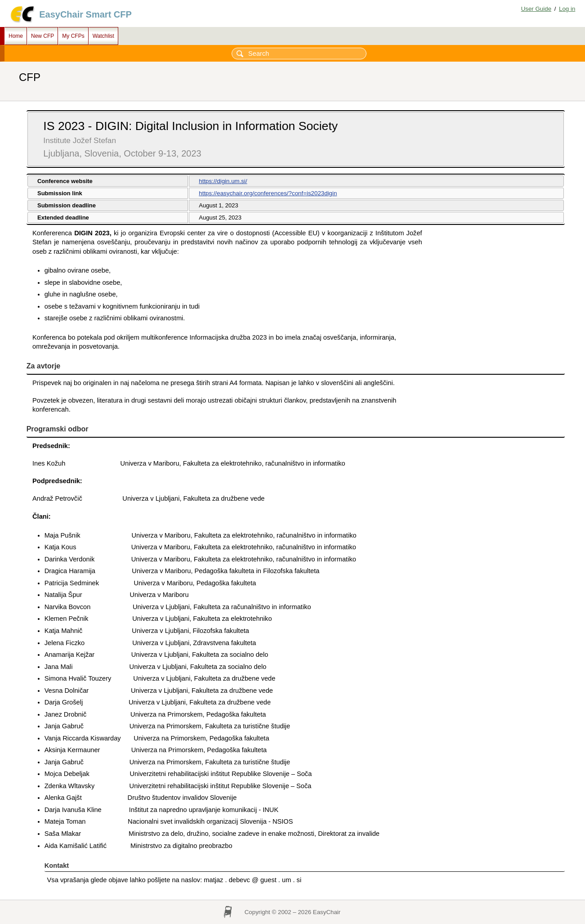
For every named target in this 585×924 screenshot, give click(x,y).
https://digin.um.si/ (223, 181)
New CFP (42, 36)
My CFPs (73, 36)
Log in (567, 9)
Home (16, 36)
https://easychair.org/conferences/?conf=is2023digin (268, 193)
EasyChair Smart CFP (85, 14)
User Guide (536, 9)
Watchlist (103, 36)
